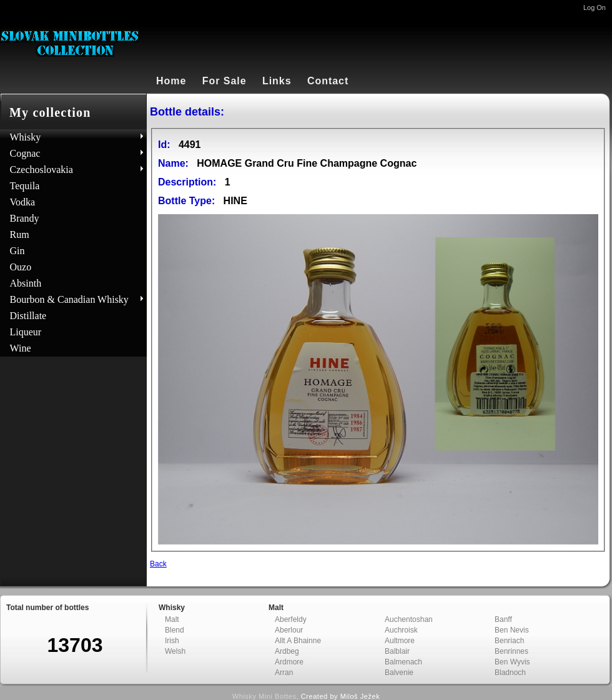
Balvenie (399, 673)
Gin (17, 251)
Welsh (175, 651)
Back (158, 564)
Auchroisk (401, 630)
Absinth (26, 283)
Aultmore (400, 641)
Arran (284, 673)
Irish (172, 641)
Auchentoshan (409, 619)
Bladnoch (510, 673)
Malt (172, 619)
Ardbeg (287, 651)
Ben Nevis (512, 630)
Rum (20, 234)
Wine (21, 348)
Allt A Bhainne (298, 641)
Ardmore (289, 662)
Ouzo (21, 267)
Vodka (23, 202)
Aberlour (289, 630)
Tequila (25, 186)
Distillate (28, 316)
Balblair (397, 651)
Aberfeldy (291, 619)
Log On (595, 7)
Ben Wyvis (512, 662)
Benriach (509, 641)
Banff (503, 619)
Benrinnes (511, 651)
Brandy (25, 218)
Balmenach (403, 662)
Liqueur (26, 332)
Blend (175, 630)
